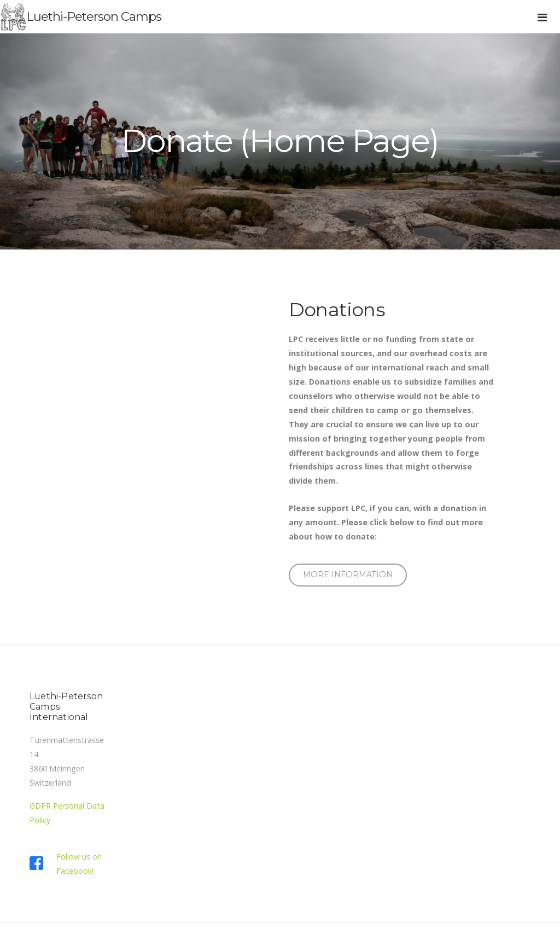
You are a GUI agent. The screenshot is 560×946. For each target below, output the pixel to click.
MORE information (348, 574)
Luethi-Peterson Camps (94, 16)
